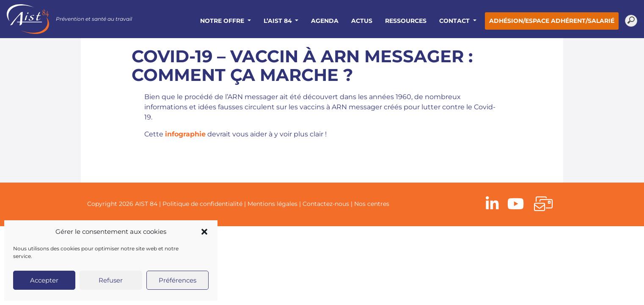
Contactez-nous (326, 204)
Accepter (44, 280)
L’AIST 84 (279, 21)
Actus (362, 21)
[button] (204, 232)
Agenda (325, 21)
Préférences (178, 280)
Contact (455, 21)
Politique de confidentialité (202, 204)
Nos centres (372, 204)
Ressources (406, 21)
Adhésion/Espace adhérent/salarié (552, 21)
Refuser (111, 280)
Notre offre (223, 21)
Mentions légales (272, 204)
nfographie (186, 134)
